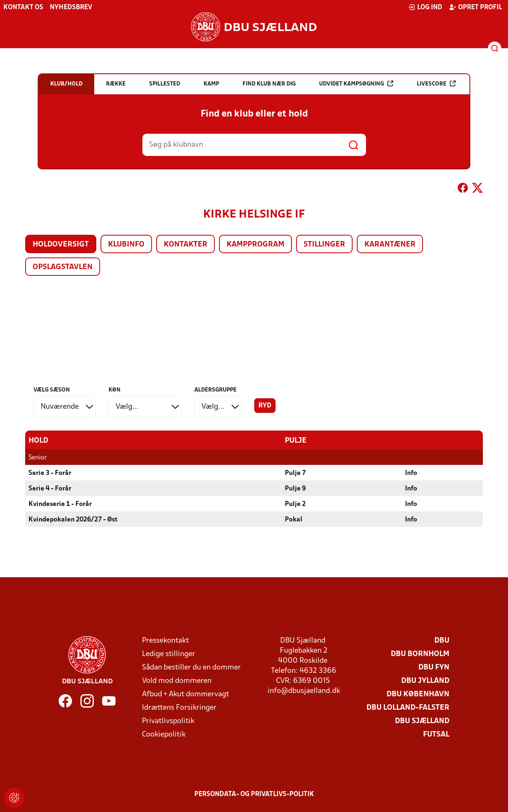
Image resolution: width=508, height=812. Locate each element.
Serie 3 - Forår (50, 473)
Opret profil (476, 7)
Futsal (436, 734)
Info (411, 473)
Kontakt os (23, 8)
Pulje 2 (295, 504)
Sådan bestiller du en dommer (191, 667)
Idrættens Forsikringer (179, 707)
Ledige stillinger (169, 654)
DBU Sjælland (422, 721)
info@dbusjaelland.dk (304, 691)
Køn (115, 390)
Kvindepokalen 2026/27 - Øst (73, 519)
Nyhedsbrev (71, 8)
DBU (442, 640)
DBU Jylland (425, 681)
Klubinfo (126, 245)
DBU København (418, 694)
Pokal (294, 519)
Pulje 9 (295, 488)
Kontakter (186, 245)
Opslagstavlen (63, 267)
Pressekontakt (165, 640)
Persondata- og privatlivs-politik (254, 794)
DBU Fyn (434, 667)
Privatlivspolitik (168, 721)
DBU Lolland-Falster (408, 707)
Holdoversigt (61, 245)
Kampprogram (255, 245)
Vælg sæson (52, 390)
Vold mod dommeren (177, 681)
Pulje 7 (295, 473)
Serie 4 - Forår (50, 488)
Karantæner (390, 245)
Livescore (436, 84)
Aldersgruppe (215, 390)
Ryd (265, 406)
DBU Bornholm (420, 654)
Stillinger (324, 245)
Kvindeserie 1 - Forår (60, 504)
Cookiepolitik (164, 734)
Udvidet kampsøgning (356, 84)
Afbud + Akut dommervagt (186, 694)
